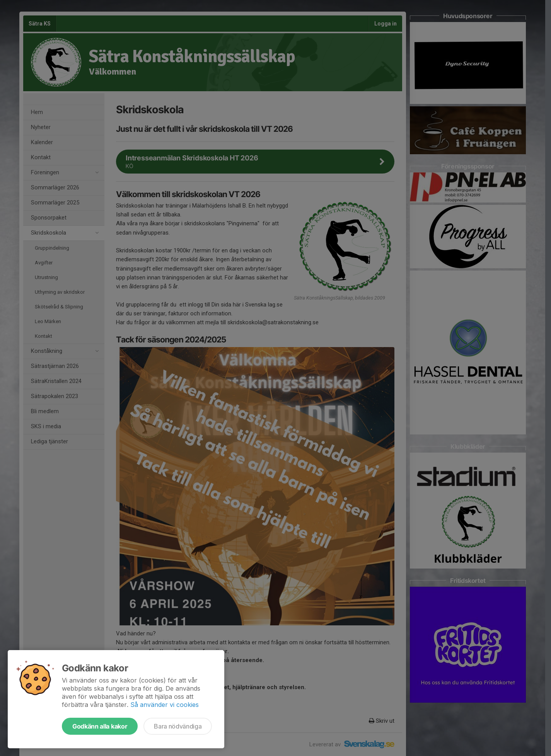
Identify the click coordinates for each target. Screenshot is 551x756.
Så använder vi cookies (165, 705)
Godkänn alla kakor (100, 726)
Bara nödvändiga (178, 726)
